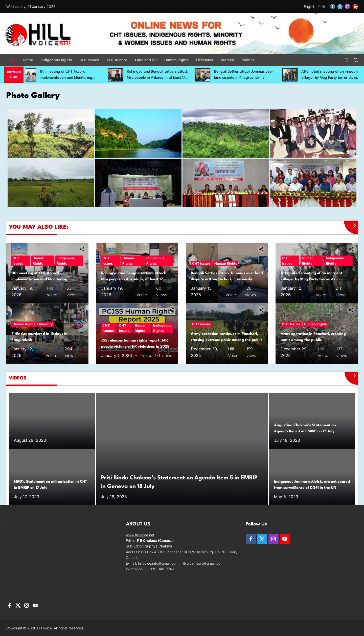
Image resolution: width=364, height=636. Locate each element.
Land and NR (146, 60)
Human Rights (176, 60)
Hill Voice (143, 355)
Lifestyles (205, 60)
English (310, 6)
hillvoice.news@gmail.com (202, 563)
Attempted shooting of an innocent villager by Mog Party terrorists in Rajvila (311, 279)
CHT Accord (117, 60)
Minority (46, 324)
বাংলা (321, 6)
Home (28, 60)
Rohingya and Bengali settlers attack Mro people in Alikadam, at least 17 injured (162, 78)
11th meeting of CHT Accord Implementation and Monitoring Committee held (71, 78)
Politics (251, 60)
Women (227, 60)
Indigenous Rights (56, 60)
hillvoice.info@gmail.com (158, 563)
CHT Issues (89, 60)
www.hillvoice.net (140, 535)
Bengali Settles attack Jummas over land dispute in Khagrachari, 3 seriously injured (248, 78)
